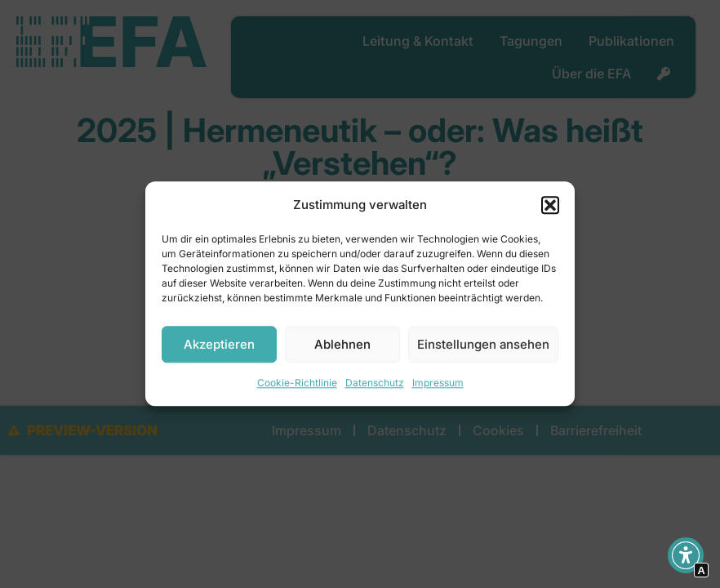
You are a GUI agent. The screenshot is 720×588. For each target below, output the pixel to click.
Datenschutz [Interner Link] (375, 383)
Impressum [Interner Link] (438, 383)
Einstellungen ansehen (483, 344)
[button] (550, 205)
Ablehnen (342, 344)
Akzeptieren (219, 344)
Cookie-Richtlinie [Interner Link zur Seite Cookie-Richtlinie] (297, 383)
